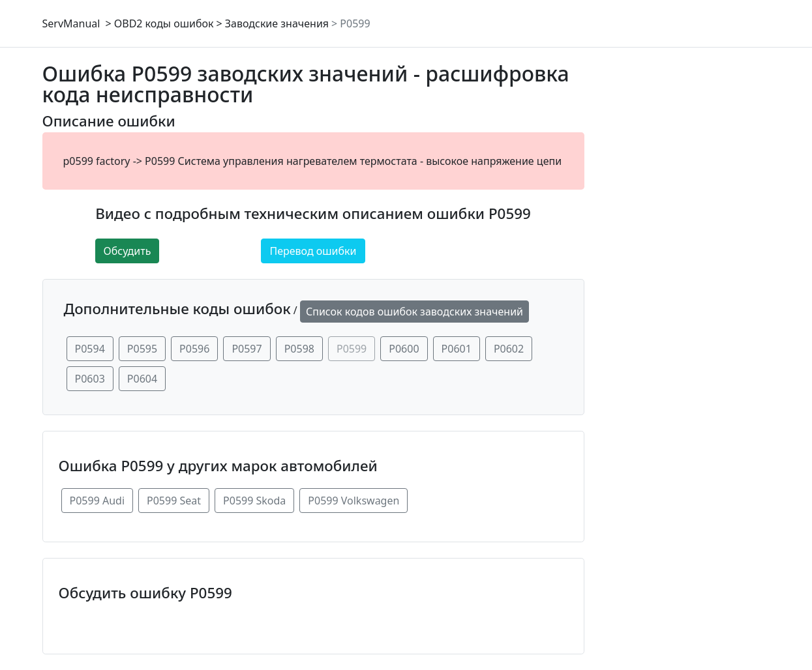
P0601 (457, 349)
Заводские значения (277, 23)
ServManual (71, 23)
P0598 (299, 349)
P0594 (90, 349)
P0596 (194, 349)
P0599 (355, 23)
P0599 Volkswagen (353, 501)
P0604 (142, 379)
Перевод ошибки (313, 251)
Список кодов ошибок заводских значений (414, 312)
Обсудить (128, 251)
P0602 (509, 349)
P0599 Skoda (254, 501)
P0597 (247, 349)
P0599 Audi (98, 501)
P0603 (90, 379)
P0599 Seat (174, 501)
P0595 (142, 349)
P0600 (404, 349)
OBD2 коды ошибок (164, 23)
